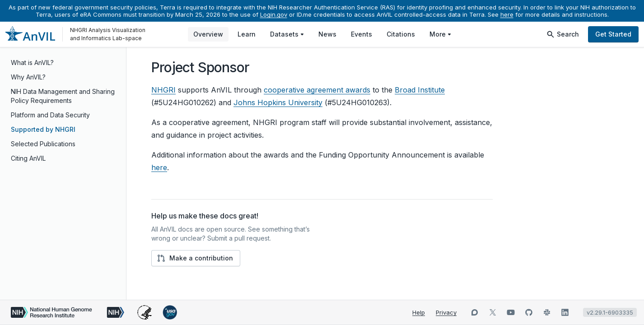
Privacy (446, 312)
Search (562, 34)
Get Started (613, 34)
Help (419, 312)
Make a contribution (195, 258)
